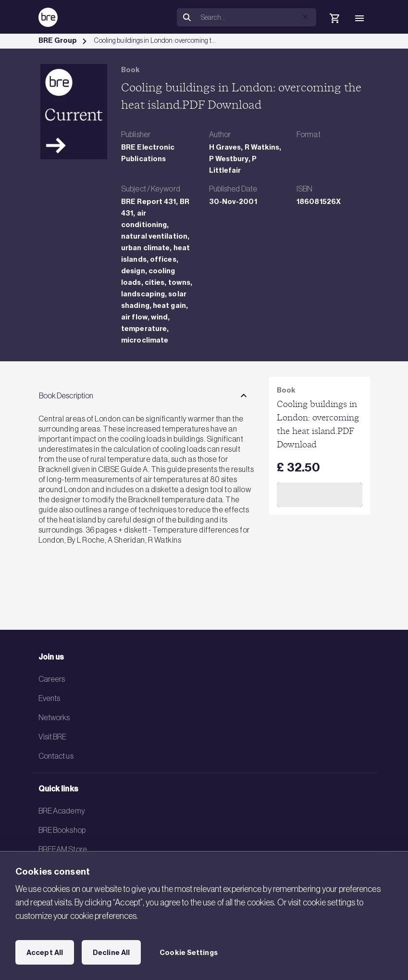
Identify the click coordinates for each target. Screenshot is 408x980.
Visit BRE (53, 737)
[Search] (257, 17)
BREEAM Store (63, 849)
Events (49, 698)
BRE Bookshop (62, 830)
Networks (54, 717)
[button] (305, 17)
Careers (52, 679)
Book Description (66, 395)
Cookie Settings (189, 953)
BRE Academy (62, 811)
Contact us (56, 756)
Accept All (45, 953)
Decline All (111, 953)
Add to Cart (319, 495)
